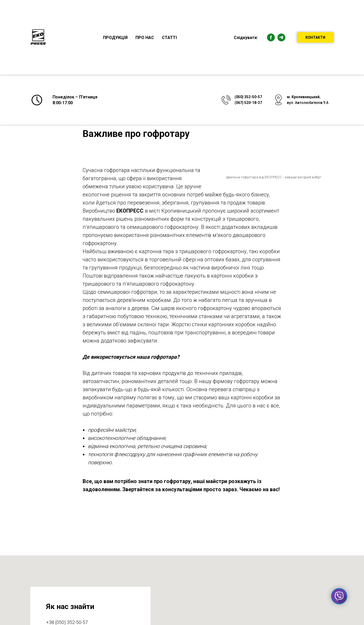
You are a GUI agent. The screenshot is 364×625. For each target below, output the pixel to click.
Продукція (115, 38)
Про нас (145, 38)
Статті (169, 38)
